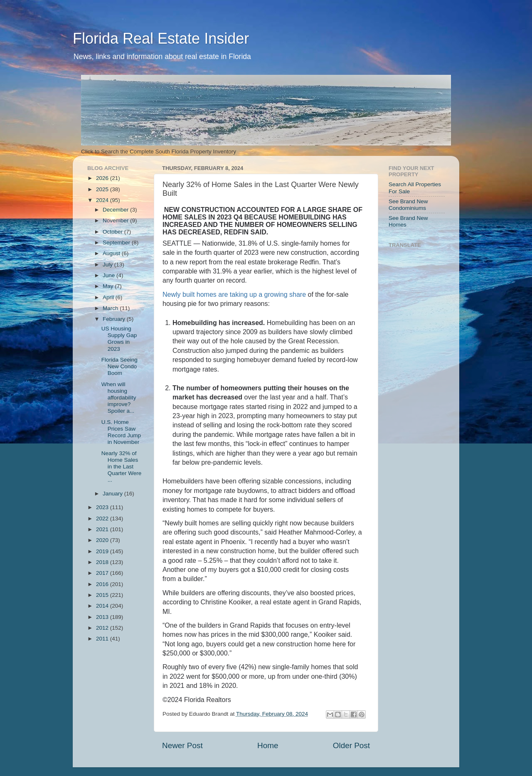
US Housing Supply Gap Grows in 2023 (119, 339)
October (113, 232)
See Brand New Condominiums (408, 205)
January (113, 494)
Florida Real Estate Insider (161, 38)
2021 (103, 529)
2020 (103, 540)
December (116, 210)
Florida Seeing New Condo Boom (119, 366)
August (112, 253)
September (117, 243)
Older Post (351, 745)
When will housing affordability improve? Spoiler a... (119, 398)
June (110, 275)
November (116, 220)
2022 (103, 519)
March (111, 308)
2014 (103, 606)
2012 (103, 628)
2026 (103, 178)
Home (268, 745)
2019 (103, 551)
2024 (103, 200)
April (109, 297)
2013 (103, 617)
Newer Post (182, 745)
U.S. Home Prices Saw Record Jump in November (121, 432)
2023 (103, 507)
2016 (103, 584)
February (115, 319)
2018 (103, 562)
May (109, 286)
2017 (103, 573)
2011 (103, 639)
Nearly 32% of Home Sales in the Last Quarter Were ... (122, 467)
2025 (103, 189)
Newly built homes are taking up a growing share (234, 294)
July (108, 265)
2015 (103, 595)
